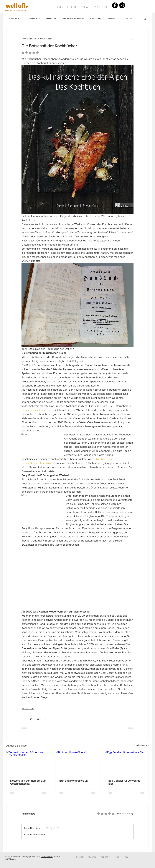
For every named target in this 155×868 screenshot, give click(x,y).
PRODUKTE (130, 19)
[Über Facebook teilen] (23, 719)
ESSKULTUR (51, 19)
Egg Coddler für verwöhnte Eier (124, 782)
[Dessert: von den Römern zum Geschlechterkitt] (28, 763)
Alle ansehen (143, 745)
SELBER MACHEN (33, 19)
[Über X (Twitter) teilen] (30, 719)
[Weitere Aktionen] (132, 39)
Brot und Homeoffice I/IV (74, 781)
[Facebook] (115, 5)
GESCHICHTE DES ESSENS (73, 19)
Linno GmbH (47, 857)
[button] (59, 6)
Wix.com (12, 859)
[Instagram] (122, 5)
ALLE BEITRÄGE (13, 19)
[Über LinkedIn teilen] (38, 719)
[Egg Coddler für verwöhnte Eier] (127, 763)
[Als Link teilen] (45, 719)
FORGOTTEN (95, 19)
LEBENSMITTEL (113, 19)
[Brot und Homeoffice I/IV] (78, 763)
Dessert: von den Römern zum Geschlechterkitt (28, 782)
